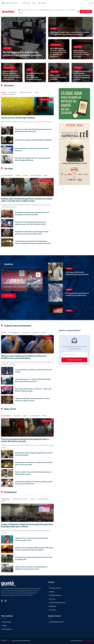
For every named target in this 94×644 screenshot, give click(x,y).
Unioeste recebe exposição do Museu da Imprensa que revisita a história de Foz (31, 223)
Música (49, 338)
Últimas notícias (55, 588)
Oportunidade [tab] (36, 175)
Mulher (54, 29)
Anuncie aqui (26, 3)
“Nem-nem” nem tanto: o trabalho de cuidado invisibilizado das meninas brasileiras (70, 33)
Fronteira (78, 68)
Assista (21, 13)
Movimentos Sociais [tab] (20, 499)
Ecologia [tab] (17, 416)
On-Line (33, 10)
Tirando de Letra (55, 595)
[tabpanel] (27, 131)
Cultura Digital (9, 68)
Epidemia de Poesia (46, 100)
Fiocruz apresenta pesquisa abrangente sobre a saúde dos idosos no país (25, 440)
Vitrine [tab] (25, 175)
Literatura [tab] (13, 92)
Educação (7, 48)
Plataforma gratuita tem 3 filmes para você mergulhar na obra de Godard (32, 213)
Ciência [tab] (25, 416)
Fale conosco (42, 3)
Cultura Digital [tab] (7, 175)
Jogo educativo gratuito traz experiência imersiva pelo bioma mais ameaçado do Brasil (33, 242)
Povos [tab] (3, 501)
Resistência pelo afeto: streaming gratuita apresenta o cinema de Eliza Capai (32, 233)
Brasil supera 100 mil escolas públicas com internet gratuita (22, 54)
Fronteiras (71, 10)
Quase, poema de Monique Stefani (18, 118)
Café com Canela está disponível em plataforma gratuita (77, 274)
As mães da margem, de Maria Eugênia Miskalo (33, 140)
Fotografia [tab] (26, 333)
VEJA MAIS (8, 296)
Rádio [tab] (45, 175)
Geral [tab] (45, 416)
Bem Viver (61, 10)
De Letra (24, 10)
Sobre (34, 3)
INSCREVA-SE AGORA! (74, 360)
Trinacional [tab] (6, 499)
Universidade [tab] (35, 416)
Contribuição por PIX (57, 622)
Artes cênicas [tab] (14, 333)
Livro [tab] (36, 92)
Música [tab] (4, 333)
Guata (9, 641)
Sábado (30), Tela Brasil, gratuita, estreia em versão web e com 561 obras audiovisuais (11, 75)
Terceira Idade (47, 421)
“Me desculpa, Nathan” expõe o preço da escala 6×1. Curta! (22, 285)
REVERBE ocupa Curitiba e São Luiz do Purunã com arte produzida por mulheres (58, 52)
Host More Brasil (88, 641)
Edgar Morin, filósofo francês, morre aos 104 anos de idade (82, 53)
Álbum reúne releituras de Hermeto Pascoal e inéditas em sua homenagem (24, 357)
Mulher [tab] (33, 499)
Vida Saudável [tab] (6, 416)
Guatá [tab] (43, 333)
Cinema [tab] (18, 175)
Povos (30, 70)
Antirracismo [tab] (43, 499)
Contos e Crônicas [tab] (8, 94)
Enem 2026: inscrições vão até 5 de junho (58, 77)
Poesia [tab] (4, 92)
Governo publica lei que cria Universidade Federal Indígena (35, 76)
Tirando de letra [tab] (26, 92)
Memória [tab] (36, 333)
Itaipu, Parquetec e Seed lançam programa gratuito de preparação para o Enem (82, 75)
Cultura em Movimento (47, 10)
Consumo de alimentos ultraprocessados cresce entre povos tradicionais (34, 483)
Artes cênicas (56, 45)
